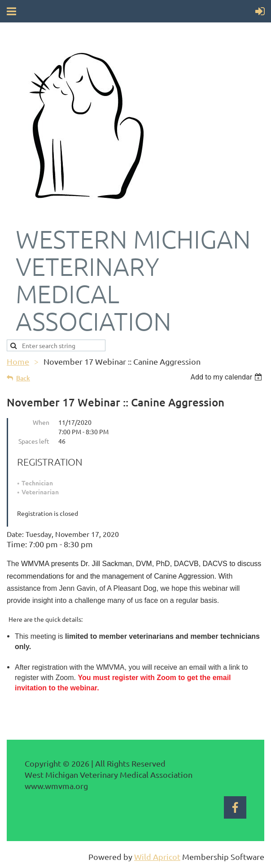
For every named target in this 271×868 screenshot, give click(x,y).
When (41, 422)
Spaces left (34, 441)
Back (23, 378)
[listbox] (227, 377)
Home (18, 361)
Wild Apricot (157, 857)
